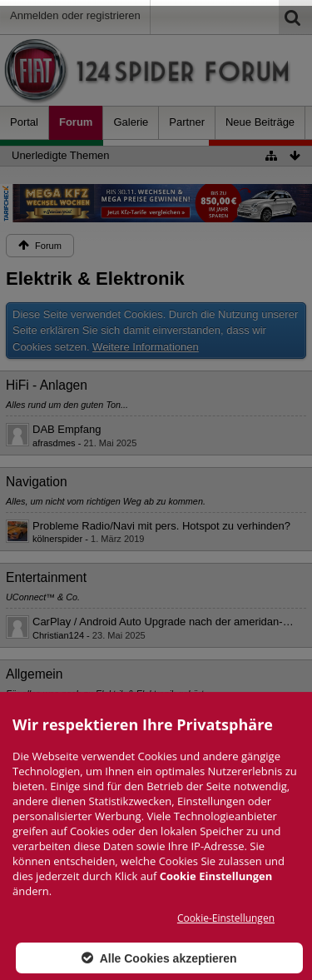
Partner (187, 122)
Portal (24, 122)
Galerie (131, 122)
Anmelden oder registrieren (75, 15)
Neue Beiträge (260, 122)
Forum (76, 122)
